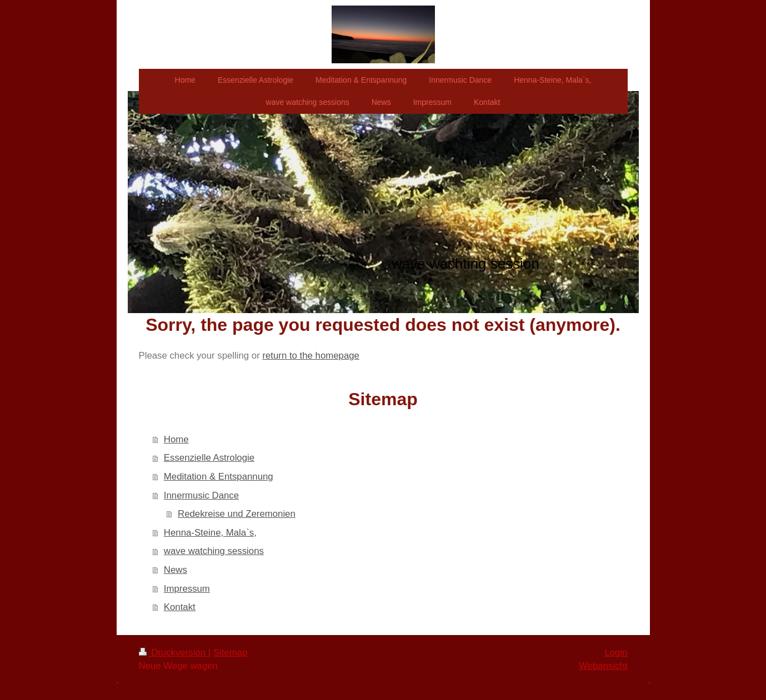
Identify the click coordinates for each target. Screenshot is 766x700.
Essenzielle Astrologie (209, 458)
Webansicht (603, 666)
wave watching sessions (214, 551)
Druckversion (174, 653)
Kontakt (180, 607)
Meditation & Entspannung (219, 477)
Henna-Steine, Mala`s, (210, 533)
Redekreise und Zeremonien (237, 514)
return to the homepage (311, 356)
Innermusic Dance (201, 495)
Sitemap (231, 653)
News (176, 570)
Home (176, 439)
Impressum (187, 589)
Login (616, 653)
